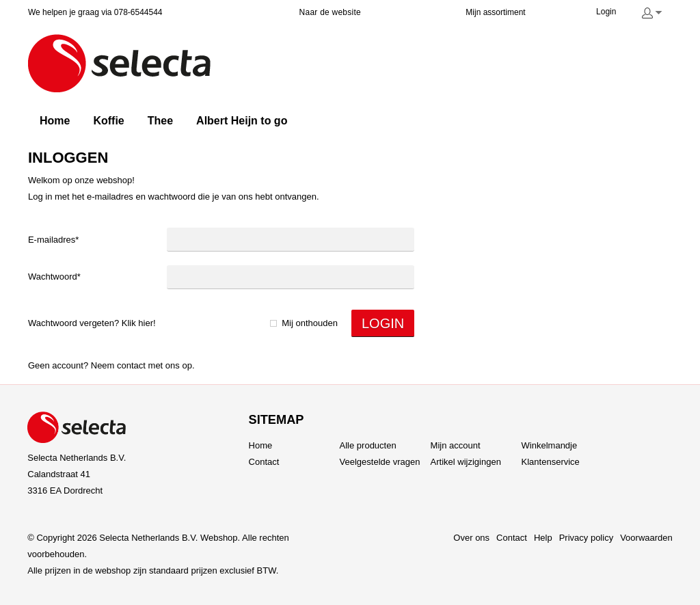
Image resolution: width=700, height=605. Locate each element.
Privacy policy (586, 538)
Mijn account (456, 445)
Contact (131, 365)
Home (261, 445)
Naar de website (330, 12)
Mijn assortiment (495, 12)
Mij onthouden (310, 323)
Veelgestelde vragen (380, 462)
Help (543, 538)
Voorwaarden (646, 538)
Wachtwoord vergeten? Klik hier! (92, 323)
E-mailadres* (53, 240)
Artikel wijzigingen (466, 462)
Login (606, 12)
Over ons (471, 538)
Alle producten (368, 445)
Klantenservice (551, 462)
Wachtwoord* (54, 277)
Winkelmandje (550, 445)
